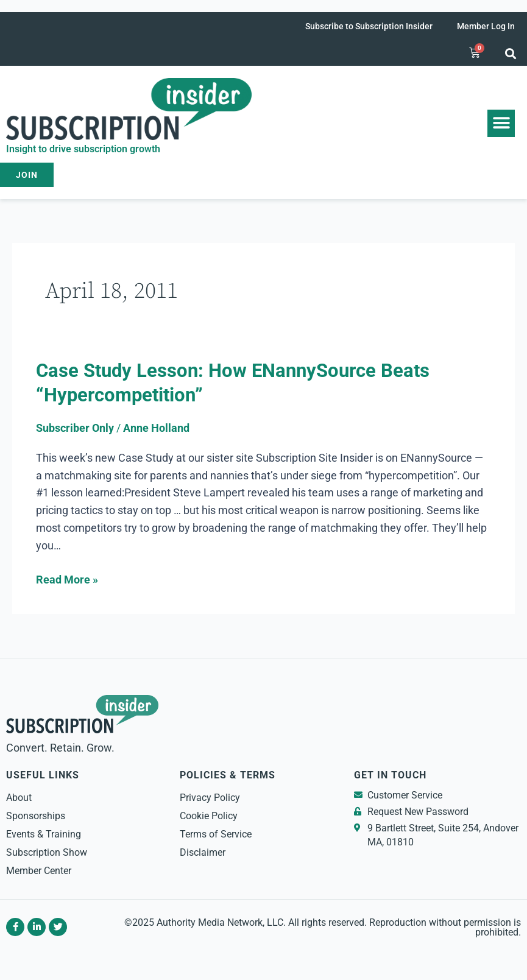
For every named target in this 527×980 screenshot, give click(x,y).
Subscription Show (47, 852)
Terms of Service (216, 834)
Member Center (39, 871)
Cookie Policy (209, 816)
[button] (511, 53)
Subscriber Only (75, 428)
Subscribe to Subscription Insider (369, 26)
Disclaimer (203, 852)
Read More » (67, 579)
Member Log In (486, 26)
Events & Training (44, 834)
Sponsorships (36, 816)
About (19, 798)
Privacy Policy (210, 798)
